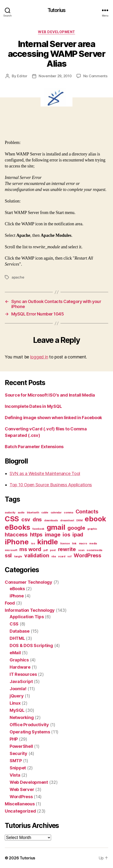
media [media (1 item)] (93, 544)
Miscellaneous (20, 804)
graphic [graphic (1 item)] (92, 529)
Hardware (20, 667)
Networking (22, 717)
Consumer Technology (29, 582)
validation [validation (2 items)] (37, 555)
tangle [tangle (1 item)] (18, 556)
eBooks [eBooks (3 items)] (17, 527)
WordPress (21, 797)
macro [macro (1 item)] (83, 544)
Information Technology (30, 610)
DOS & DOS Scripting (31, 645)
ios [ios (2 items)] (66, 535)
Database (20, 631)
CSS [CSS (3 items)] (12, 519)
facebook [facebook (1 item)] (38, 529)
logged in (39, 357)
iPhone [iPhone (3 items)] (17, 542)
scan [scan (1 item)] (81, 550)
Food (10, 603)
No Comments (95, 76)
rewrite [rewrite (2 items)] (67, 549)
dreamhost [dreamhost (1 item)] (67, 520)
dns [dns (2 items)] (37, 519)
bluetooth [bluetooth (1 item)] (33, 513)
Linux (15, 703)
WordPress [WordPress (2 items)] (87, 555)
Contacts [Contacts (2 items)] (87, 511)
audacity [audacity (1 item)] (10, 513)
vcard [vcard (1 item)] (62, 556)
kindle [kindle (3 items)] (48, 542)
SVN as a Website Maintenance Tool (45, 473)
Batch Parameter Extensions (34, 447)
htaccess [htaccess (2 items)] (16, 535)
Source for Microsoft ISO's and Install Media (50, 395)
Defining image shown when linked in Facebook (53, 418)
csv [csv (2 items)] (26, 519)
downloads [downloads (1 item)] (51, 520)
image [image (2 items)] (53, 535)
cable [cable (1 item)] (45, 513)
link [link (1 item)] (74, 544)
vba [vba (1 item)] (54, 556)
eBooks (17, 589)
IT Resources (23, 674)
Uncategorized (20, 811)
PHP (14, 739)
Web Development (56, 32)
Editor (22, 76)
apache (18, 277)
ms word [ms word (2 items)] (30, 549)
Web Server (22, 789)
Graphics (19, 660)
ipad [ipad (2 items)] (78, 535)
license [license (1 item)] (65, 544)
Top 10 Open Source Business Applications (51, 485)
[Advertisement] (56, 128)
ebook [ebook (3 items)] (95, 519)
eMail (15, 653)
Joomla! (18, 689)
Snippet (18, 768)
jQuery (17, 696)
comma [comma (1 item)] (68, 513)
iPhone (17, 596)
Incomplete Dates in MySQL (33, 406)
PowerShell (21, 746)
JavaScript (21, 681)
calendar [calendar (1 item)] (56, 513)
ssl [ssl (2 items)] (8, 555)
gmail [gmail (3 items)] (56, 527)
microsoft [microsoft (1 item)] (11, 550)
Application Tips (27, 617)
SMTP (16, 761)
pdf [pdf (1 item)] (45, 550)
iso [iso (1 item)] (33, 544)
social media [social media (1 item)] (94, 550)
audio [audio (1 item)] (21, 513)
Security (18, 753)
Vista (15, 775)
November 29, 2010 (55, 76)
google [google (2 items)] (76, 528)
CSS (14, 624)
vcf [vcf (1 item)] (69, 556)
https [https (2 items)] (36, 535)
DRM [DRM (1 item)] (79, 520)
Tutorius (56, 10)
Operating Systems (30, 732)
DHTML (17, 638)
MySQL (17, 710)
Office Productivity (29, 725)
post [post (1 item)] (53, 550)
